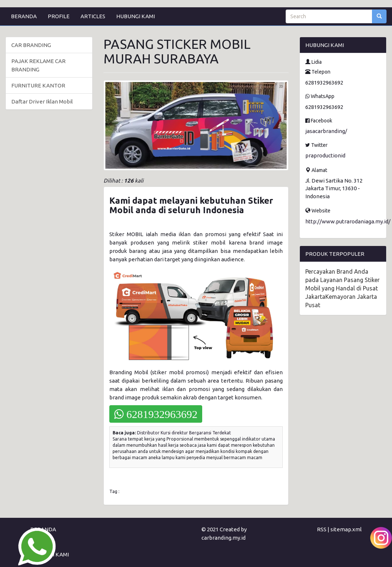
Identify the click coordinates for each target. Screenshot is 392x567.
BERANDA (24, 16)
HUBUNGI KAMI (136, 16)
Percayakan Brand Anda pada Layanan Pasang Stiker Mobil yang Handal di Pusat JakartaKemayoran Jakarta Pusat (342, 288)
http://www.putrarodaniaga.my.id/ (348, 221)
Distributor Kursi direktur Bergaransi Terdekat (184, 433)
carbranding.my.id (224, 538)
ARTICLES (93, 16)
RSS (322, 529)
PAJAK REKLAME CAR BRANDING (38, 65)
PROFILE (59, 16)
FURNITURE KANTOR (38, 85)
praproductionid (325, 155)
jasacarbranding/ (326, 131)
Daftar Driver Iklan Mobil (42, 101)
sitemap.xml (346, 529)
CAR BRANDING (31, 45)
